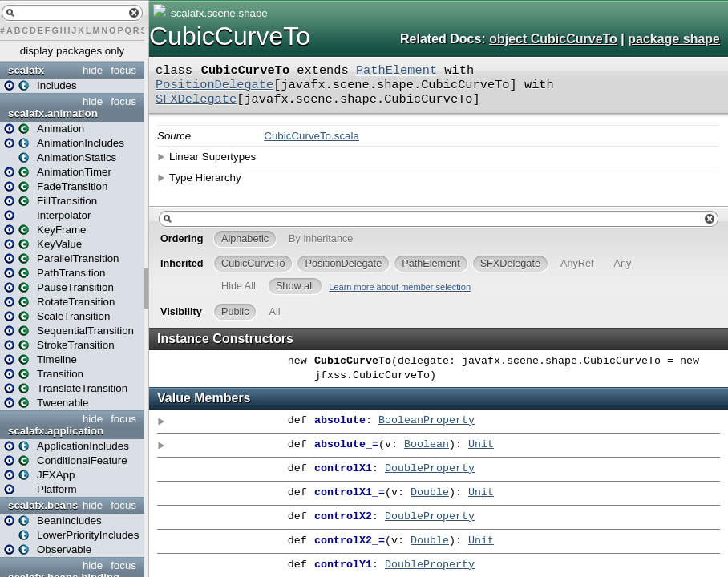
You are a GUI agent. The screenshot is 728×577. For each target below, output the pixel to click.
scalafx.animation (53, 113)
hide (93, 70)
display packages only (72, 51)
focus (123, 70)
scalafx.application (56, 431)
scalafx (26, 70)
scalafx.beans (43, 505)
